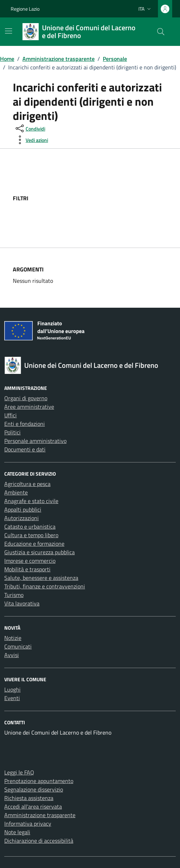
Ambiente (16, 492)
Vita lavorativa (22, 603)
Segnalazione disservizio (34, 789)
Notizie (13, 638)
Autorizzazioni (22, 518)
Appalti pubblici (23, 509)
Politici (12, 432)
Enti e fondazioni (25, 424)
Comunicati (18, 646)
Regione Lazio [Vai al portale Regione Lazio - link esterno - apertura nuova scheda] (25, 9)
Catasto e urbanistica (30, 526)
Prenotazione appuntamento (39, 781)
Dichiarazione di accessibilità (39, 841)
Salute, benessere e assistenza (41, 578)
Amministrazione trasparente (40, 815)
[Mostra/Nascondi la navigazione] (9, 31)
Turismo (14, 595)
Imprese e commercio (30, 561)
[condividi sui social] (30, 128)
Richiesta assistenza (29, 798)
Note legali (17, 832)
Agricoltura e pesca (27, 484)
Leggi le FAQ (19, 772)
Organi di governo (26, 398)
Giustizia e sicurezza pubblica (39, 552)
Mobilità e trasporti (27, 569)
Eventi (12, 698)
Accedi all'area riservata (33, 806)
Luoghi (12, 689)
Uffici (10, 415)
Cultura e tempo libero (31, 535)
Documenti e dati (25, 449)
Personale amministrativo (35, 441)
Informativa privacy (28, 824)
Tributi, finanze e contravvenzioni (45, 586)
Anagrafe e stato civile (31, 501)
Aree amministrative (29, 407)
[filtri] (114, 198)
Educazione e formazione (34, 544)
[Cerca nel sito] (161, 32)
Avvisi (12, 655)
